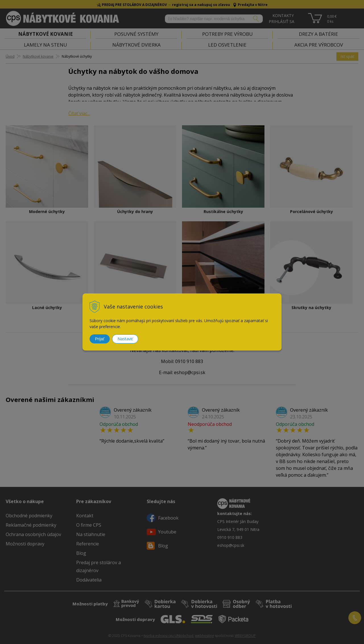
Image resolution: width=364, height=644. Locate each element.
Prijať (100, 339)
